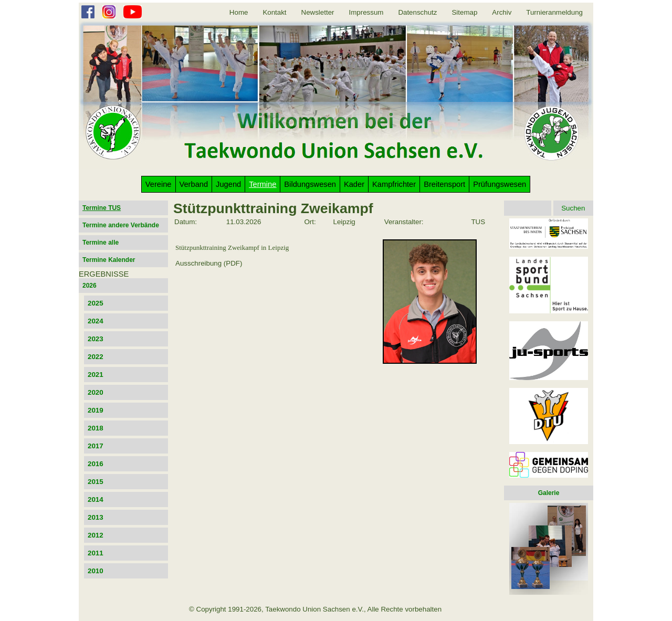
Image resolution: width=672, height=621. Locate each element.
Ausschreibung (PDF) (209, 263)
